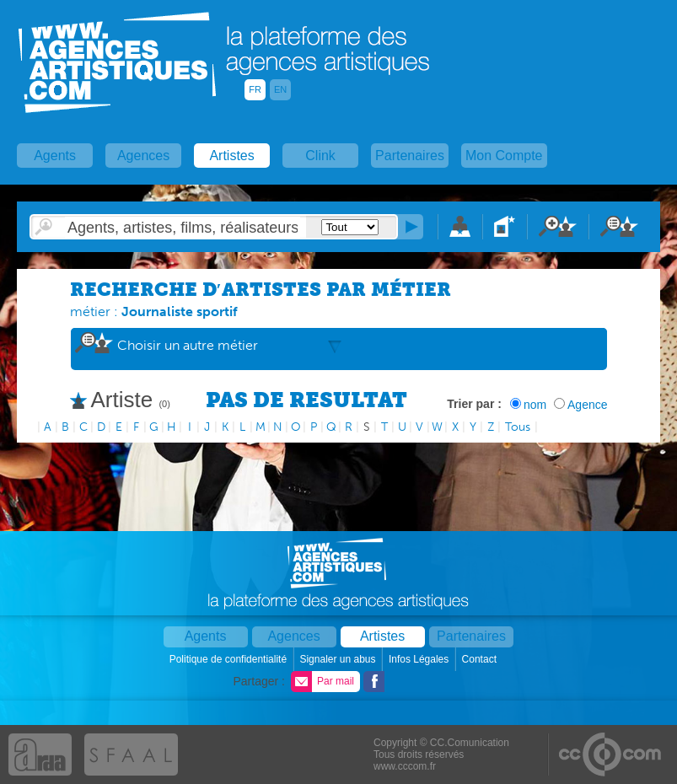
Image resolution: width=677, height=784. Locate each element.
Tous (518, 427)
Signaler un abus (338, 659)
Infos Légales (420, 659)
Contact (481, 659)
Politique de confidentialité (230, 659)
